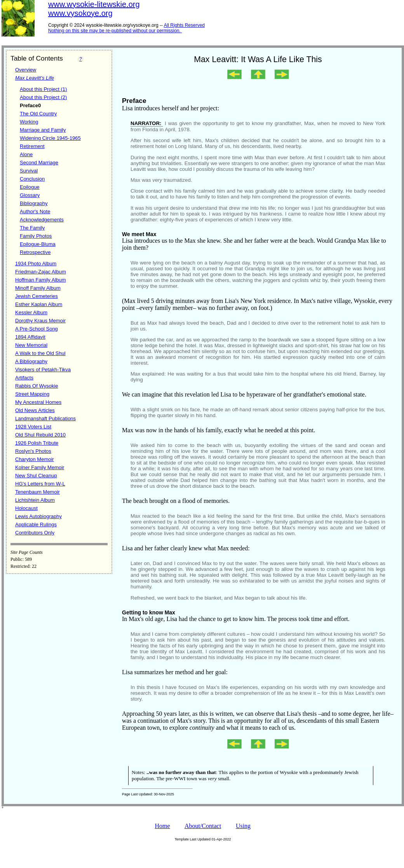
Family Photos (36, 236)
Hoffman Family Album (41, 280)
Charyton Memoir (35, 459)
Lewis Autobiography (38, 516)
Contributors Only (35, 533)
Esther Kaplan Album (39, 304)
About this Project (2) (43, 97)
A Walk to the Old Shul (40, 353)
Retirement (32, 146)
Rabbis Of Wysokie (37, 386)
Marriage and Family (43, 130)
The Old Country (38, 114)
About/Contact (203, 826)
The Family (32, 228)
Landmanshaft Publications (45, 418)
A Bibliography (31, 361)
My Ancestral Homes (38, 402)
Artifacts (24, 378)
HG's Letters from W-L (40, 484)
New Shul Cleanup (36, 476)
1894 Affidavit (30, 337)
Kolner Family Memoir (40, 467)
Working (29, 122)
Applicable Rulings (36, 524)
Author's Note (35, 211)
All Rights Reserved (184, 25)
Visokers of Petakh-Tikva (43, 370)
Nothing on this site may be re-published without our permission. (114, 31)
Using (243, 826)
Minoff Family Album (38, 288)
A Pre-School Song (37, 329)
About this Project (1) (43, 89)
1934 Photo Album (36, 264)
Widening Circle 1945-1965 (50, 138)
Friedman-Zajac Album (41, 272)
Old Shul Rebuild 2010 (40, 435)
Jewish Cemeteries (37, 296)
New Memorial (31, 345)
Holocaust (26, 508)
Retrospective (35, 252)
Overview (26, 70)
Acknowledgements (42, 220)
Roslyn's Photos (33, 451)
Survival (29, 171)
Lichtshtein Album (35, 500)
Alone (26, 154)
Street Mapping (32, 394)
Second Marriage (39, 163)
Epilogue (30, 187)
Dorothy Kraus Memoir (40, 321)
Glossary (30, 195)
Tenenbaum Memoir (37, 492)
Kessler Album (31, 312)
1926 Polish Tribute (37, 443)
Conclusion (32, 179)
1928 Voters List (33, 427)
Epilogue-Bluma (38, 244)
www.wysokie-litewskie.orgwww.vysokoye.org (94, 9)
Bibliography (34, 203)
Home (162, 826)
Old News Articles (35, 410)
